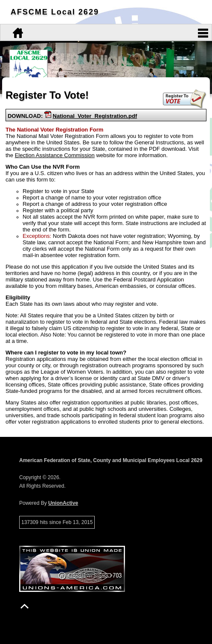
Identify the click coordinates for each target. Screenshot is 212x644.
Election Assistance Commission (55, 155)
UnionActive (63, 503)
